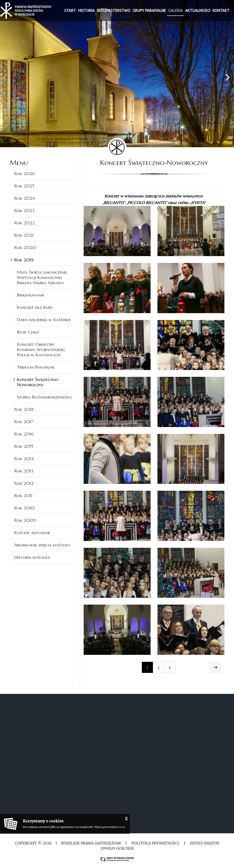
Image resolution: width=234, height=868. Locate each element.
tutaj (122, 827)
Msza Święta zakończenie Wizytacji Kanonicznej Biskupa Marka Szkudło (42, 277)
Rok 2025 (24, 186)
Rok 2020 (25, 247)
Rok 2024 (24, 198)
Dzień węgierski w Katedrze (44, 320)
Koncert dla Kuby (35, 307)
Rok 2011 (23, 496)
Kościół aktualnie (32, 532)
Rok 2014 (24, 459)
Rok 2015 (24, 446)
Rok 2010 (24, 508)
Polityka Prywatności (155, 843)
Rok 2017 (24, 422)
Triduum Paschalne (36, 367)
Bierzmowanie (31, 295)
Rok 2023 (24, 210)
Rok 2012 (24, 483)
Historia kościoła (32, 557)
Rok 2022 (24, 223)
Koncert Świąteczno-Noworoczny (38, 382)
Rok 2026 (24, 173)
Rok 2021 (24, 235)
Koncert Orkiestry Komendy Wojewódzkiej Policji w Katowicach (41, 349)
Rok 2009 (25, 520)
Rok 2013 (24, 471)
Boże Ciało (28, 332)
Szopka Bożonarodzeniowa (44, 397)
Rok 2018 (24, 409)
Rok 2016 (24, 434)
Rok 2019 (24, 260)
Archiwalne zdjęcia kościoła (42, 545)
